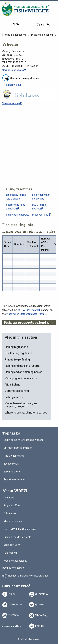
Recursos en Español (14, 568)
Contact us (9, 498)
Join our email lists (12, 626)
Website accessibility (15, 561)
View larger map (11, 103)
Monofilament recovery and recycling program (22, 405)
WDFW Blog (41, 615)
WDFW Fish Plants (28, 310)
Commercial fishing (17, 391)
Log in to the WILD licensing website (24, 440)
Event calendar (11, 464)
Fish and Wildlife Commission (20, 529)
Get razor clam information (18, 448)
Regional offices (12, 506)
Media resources (13, 521)
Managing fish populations (21, 378)
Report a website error (16, 480)
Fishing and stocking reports (22, 366)
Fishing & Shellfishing (14, 35)
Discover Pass (40, 215)
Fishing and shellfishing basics (24, 372)
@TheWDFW (42, 593)
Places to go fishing (42, 35)
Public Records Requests (17, 537)
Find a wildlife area (14, 456)
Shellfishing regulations (19, 353)
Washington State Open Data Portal (25, 314)
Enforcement (10, 513)
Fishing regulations (16, 347)
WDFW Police (15, 604)
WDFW (12, 593)
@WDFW (40, 604)
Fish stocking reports (18, 215)
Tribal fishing (13, 385)
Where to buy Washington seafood (26, 413)
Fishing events (14, 397)
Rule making (10, 553)
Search (47, 24)
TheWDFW (14, 615)
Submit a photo (12, 472)
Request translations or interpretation (28, 576)
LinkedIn (39, 625)
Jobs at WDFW (12, 545)
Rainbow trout (13, 85)
